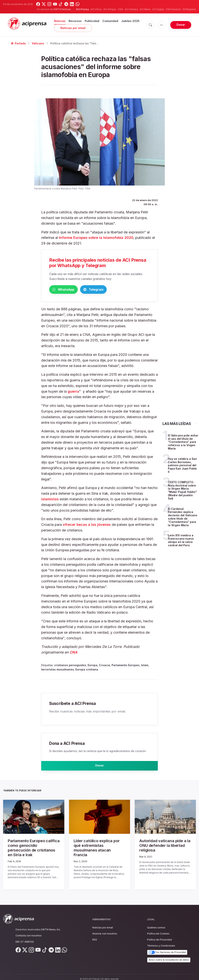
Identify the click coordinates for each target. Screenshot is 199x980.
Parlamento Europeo (126, 666)
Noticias (60, 21)
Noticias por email (73, 28)
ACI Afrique (110, 9)
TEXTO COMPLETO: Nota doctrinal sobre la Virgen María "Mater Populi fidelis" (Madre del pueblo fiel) (182, 491)
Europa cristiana (87, 670)
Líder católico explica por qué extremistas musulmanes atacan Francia (98, 848)
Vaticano (38, 43)
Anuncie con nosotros (105, 930)
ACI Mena (145, 9)
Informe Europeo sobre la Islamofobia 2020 (96, 238)
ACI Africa (96, 9)
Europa (93, 666)
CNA (120, 9)
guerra (73, 392)
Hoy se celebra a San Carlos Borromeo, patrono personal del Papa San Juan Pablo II (182, 466)
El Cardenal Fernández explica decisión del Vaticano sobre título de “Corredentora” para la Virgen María (183, 518)
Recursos (75, 21)
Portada (18, 43)
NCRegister (189, 9)
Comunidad (110, 21)
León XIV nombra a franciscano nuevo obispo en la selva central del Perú (181, 541)
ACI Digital (158, 9)
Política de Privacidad (159, 936)
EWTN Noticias (62, 9)
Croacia (104, 666)
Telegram (111, 290)
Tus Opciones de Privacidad (167, 949)
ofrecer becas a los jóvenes (87, 525)
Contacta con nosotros (29, 932)
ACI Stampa (131, 9)
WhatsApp (69, 290)
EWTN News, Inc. (51, 926)
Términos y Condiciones (161, 942)
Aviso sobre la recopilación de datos (169, 956)
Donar (181, 25)
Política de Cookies (158, 930)
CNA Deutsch (173, 9)
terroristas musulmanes (58, 670)
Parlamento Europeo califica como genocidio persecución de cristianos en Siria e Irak (32, 848)
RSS (95, 936)
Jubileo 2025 (130, 21)
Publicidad (92, 21)
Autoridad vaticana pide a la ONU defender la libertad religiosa (164, 846)
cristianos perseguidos (70, 666)
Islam (145, 666)
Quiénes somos (156, 924)
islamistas (50, 500)
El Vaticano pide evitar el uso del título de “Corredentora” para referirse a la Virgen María (183, 443)
